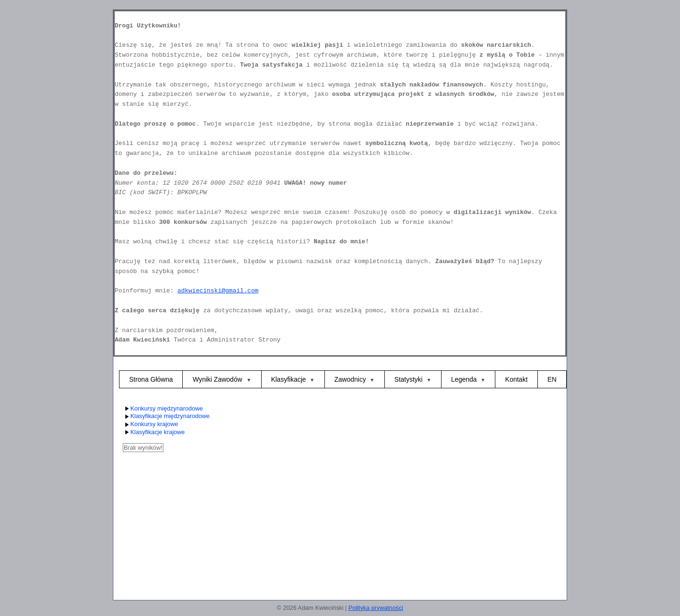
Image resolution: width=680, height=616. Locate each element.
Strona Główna (151, 379)
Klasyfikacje (289, 379)
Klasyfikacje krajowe (154, 432)
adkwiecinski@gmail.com (218, 291)
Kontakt (516, 379)
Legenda (464, 379)
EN (552, 379)
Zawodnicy (350, 379)
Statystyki (408, 379)
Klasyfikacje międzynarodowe (166, 416)
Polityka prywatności (376, 608)
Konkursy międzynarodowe (163, 409)
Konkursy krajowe (150, 424)
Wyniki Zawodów (218, 379)
